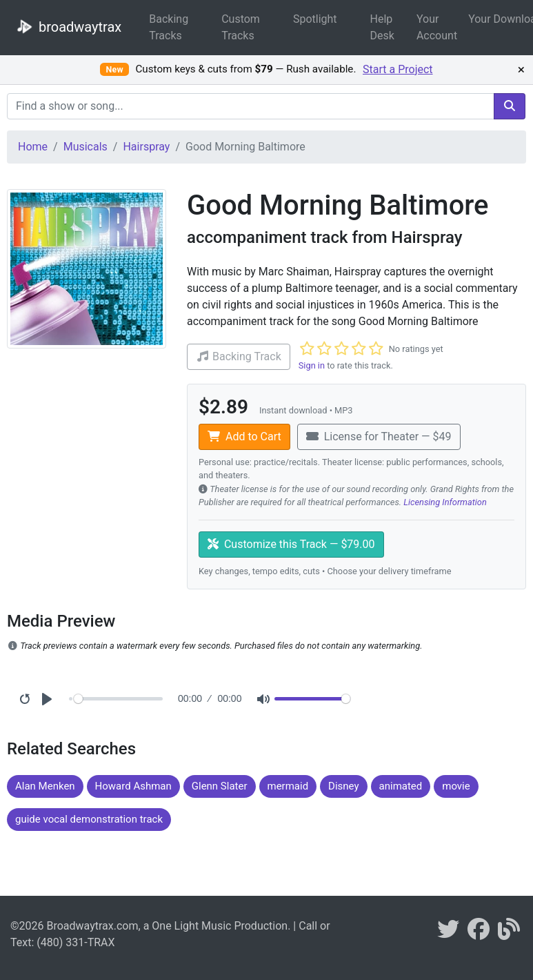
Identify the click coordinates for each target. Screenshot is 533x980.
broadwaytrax (66, 26)
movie (456, 786)
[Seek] (118, 699)
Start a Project (398, 69)
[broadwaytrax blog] (509, 933)
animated (401, 786)
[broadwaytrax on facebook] (479, 933)
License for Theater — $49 (379, 437)
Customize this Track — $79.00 (291, 544)
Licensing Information (445, 502)
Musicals (86, 147)
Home (33, 147)
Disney (343, 786)
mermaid (288, 786)
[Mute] (263, 699)
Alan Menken (45, 786)
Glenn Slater (220, 786)
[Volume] (312, 699)
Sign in (312, 365)
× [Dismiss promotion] (521, 70)
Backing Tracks (169, 27)
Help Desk (382, 27)
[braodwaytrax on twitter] (448, 933)
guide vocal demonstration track (89, 819)
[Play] (47, 699)
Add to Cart (244, 437)
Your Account (437, 27)
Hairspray (146, 147)
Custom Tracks (241, 27)
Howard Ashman (133, 786)
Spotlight (315, 19)
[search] (510, 106)
